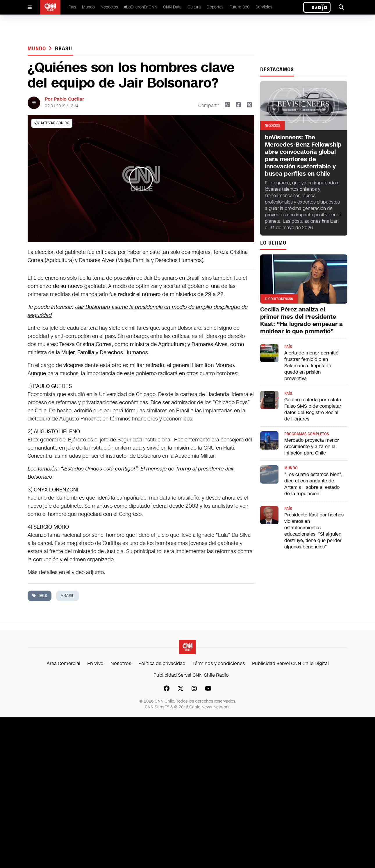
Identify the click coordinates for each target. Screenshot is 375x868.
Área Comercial (63, 663)
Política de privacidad (162, 663)
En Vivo (95, 663)
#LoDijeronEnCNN (141, 7)
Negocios (109, 7)
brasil (64, 49)
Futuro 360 (240, 7)
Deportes (215, 7)
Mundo (88, 7)
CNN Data (172, 7)
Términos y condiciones (219, 663)
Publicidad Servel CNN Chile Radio (191, 675)
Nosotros (121, 663)
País (72, 7)
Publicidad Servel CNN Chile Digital (290, 663)
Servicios (264, 7)
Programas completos (307, 434)
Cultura (194, 7)
